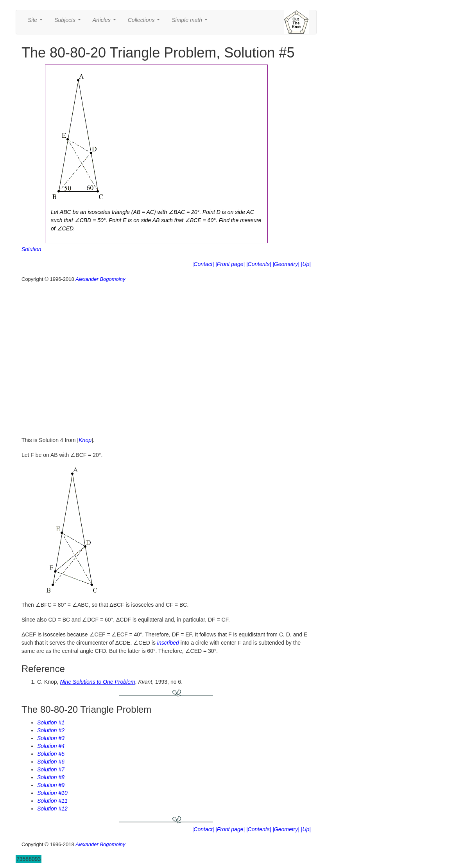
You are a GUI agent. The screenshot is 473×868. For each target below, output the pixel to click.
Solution (31, 249)
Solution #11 (52, 801)
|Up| (306, 264)
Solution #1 (51, 722)
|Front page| (230, 264)
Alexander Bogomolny (100, 279)
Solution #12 (52, 809)
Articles (106, 22)
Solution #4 (51, 746)
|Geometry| (286, 264)
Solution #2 (51, 730)
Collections (145, 22)
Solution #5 (51, 754)
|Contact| (203, 264)
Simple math (191, 22)
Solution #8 (51, 777)
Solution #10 (52, 793)
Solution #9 (51, 785)
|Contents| (259, 264)
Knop (85, 440)
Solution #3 (51, 738)
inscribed (168, 643)
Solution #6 (51, 762)
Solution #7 (51, 769)
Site (37, 22)
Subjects (69, 22)
